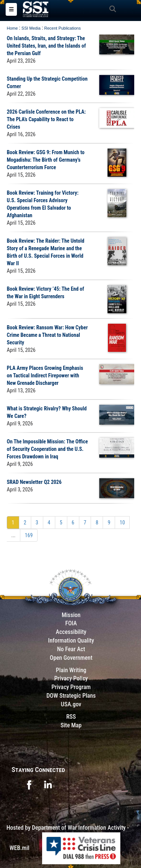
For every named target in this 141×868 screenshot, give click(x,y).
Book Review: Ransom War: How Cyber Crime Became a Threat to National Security (47, 335)
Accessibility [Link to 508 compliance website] (71, 632)
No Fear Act (71, 649)
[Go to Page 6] (73, 523)
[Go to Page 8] (97, 523)
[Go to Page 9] (109, 523)
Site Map (71, 725)
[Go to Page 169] (29, 535)
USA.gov (71, 704)
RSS (71, 717)
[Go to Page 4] (49, 523)
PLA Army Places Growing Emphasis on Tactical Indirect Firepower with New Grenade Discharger (45, 375)
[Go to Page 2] (25, 523)
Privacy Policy (71, 678)
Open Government (71, 658)
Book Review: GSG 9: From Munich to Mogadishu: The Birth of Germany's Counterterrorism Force (46, 160)
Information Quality (71, 640)
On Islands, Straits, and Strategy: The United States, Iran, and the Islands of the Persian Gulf (46, 46)
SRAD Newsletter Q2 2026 (34, 482)
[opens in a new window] (29, 785)
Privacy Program (71, 687)
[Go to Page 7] (85, 523)
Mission (71, 615)
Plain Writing (71, 670)
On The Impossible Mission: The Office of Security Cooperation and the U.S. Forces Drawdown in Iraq (47, 449)
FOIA (71, 623)
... (13, 535)
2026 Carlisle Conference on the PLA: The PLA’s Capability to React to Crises (46, 119)
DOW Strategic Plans (71, 696)
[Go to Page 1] (13, 523)
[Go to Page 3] (37, 523)
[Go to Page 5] (61, 523)
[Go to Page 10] (122, 523)
